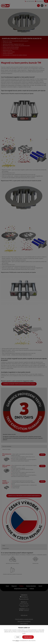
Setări (18, 637)
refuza (17, 641)
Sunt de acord (28, 637)
